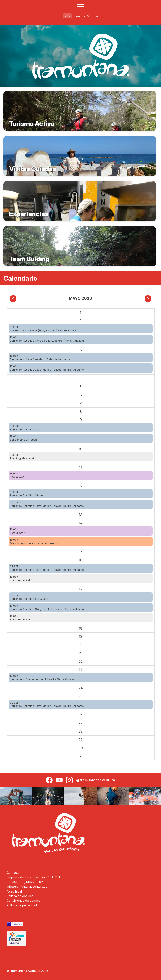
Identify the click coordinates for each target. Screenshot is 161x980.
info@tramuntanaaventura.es (27, 887)
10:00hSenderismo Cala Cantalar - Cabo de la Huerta (40, 358)
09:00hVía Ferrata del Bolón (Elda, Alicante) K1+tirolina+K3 (43, 329)
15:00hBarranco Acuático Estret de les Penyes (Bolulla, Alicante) (47, 368)
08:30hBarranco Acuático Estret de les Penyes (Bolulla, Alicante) (47, 568)
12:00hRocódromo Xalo (21, 579)
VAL (78, 16)
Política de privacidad (22, 905)
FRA (95, 16)
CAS (67, 16)
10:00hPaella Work (18, 531)
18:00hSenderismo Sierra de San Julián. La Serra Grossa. (43, 678)
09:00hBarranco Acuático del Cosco (29, 428)
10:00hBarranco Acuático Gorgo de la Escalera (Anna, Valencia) (47, 339)
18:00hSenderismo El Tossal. (24, 438)
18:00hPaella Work (18, 475)
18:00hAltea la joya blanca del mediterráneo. (35, 541)
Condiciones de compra (24, 901)
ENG (87, 16)
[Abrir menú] (80, 7)
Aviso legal (14, 891)
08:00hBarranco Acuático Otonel (27, 494)
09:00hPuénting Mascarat (22, 457)
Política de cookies (20, 896)
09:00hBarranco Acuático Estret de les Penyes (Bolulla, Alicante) (47, 504)
